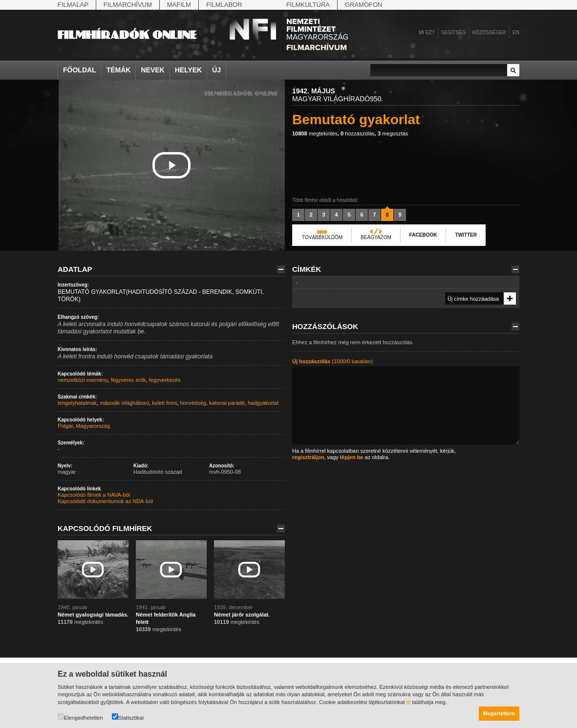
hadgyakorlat (263, 403)
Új (216, 70)
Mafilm (179, 5)
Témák (119, 70)
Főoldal (80, 70)
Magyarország (93, 426)
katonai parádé (227, 403)
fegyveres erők (128, 380)
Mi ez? (427, 33)
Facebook (423, 235)
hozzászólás (358, 133)
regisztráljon (308, 457)
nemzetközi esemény (83, 380)
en (516, 33)
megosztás (393, 133)
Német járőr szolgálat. (242, 615)
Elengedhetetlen (80, 717)
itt (409, 702)
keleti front (164, 403)
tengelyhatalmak (77, 403)
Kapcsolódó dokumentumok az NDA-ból (105, 501)
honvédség (193, 403)
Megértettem (499, 713)
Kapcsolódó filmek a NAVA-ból (94, 495)
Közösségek (489, 33)
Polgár (65, 426)
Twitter (466, 235)
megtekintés (315, 133)
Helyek (189, 70)
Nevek (152, 70)
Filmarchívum (128, 5)
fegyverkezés (165, 380)
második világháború (124, 403)
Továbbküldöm (322, 237)
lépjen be (352, 457)
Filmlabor (224, 5)
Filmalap (73, 5)
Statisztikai (128, 717)
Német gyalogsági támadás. (93, 615)
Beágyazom (376, 237)
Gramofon (364, 5)
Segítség (454, 33)
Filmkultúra (308, 5)
